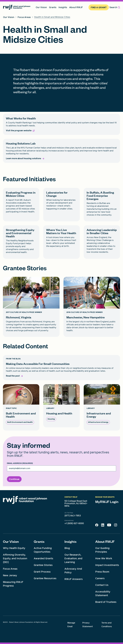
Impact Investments (107, 565)
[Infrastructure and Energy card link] (102, 407)
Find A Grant (99, 7)
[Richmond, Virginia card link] (31, 307)
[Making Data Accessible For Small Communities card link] (61, 368)
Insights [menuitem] (63, 7)
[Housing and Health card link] (61, 406)
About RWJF (105, 541)
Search (115, 7)
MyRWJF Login (107, 502)
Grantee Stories (43, 565)
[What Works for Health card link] (61, 124)
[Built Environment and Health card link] (21, 407)
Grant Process (42, 572)
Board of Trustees (106, 602)
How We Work (104, 558)
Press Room (102, 572)
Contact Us (102, 585)
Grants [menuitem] (53, 7)
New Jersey (10, 575)
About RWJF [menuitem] (76, 7)
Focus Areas (10, 569)
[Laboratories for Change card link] (61, 205)
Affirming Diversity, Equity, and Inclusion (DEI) (15, 558)
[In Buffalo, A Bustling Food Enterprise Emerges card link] (102, 205)
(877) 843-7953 (73, 516)
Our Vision (11, 541)
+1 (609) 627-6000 (74, 523)
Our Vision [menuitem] (41, 7)
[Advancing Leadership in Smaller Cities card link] (102, 242)
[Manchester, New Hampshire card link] (92, 307)
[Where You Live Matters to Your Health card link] (61, 242)
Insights (70, 541)
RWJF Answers (74, 579)
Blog (67, 548)
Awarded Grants (43, 558)
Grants (39, 541)
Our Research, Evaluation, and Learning (73, 558)
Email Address (20, 463)
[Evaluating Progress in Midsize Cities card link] (21, 205)
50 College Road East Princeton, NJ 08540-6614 (76, 503)
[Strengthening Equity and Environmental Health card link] (21, 242)
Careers (100, 578)
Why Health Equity (14, 548)
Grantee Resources (45, 578)
